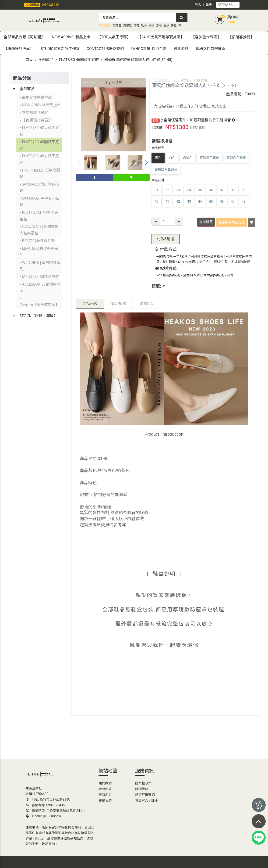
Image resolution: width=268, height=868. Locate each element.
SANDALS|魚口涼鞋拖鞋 (40, 183)
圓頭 (166, 25)
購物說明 (147, 303)
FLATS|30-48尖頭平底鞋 (40, 128)
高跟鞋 (127, 25)
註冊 (209, 5)
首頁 (29, 60)
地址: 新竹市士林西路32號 (48, 799)
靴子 (144, 25)
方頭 (159, 25)
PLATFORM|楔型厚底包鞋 (39, 210)
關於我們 (105, 783)
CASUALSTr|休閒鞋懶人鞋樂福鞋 (39, 223)
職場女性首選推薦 (36, 97)
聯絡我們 (105, 800)
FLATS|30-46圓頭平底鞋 (79, 60)
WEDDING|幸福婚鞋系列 (40, 257)
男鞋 (174, 25)
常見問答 (105, 788)
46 (180, 25)
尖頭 (151, 25)
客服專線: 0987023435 (45, 804)
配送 (166, 238)
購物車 (233, 17)
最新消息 (105, 794)
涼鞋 (136, 25)
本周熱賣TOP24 (34, 111)
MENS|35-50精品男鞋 (40, 268)
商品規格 (119, 303)
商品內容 (90, 303)
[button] (146, 162)
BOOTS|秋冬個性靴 (38, 233)
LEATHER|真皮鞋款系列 (39, 244)
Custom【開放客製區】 (41, 288)
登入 (198, 5)
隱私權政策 (143, 783)
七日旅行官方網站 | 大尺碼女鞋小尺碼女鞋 (55, 862)
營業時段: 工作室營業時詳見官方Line (56, 810)
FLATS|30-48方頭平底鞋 (40, 155)
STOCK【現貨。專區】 (39, 299)
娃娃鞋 (117, 25)
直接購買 (206, 222)
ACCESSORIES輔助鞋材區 (40, 278)
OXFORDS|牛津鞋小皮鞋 (40, 196)
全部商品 (46, 60)
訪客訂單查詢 (145, 794)
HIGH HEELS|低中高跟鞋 (40, 169)
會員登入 (142, 800)
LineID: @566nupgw (43, 816)
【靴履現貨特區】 (36, 118)
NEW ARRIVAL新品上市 (40, 104)
